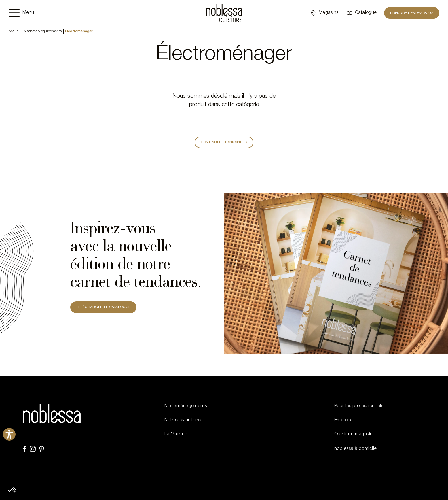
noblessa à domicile (356, 449)
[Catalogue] (361, 13)
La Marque (176, 435)
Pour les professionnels (359, 406)
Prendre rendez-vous (412, 13)
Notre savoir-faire (183, 420)
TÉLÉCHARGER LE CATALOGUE (103, 307)
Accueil (14, 31)
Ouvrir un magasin (354, 435)
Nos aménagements (186, 406)
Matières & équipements (42, 31)
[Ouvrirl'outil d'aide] (9, 434)
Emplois (342, 420)
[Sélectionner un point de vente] (324, 13)
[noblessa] (224, 13)
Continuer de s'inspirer (224, 142)
